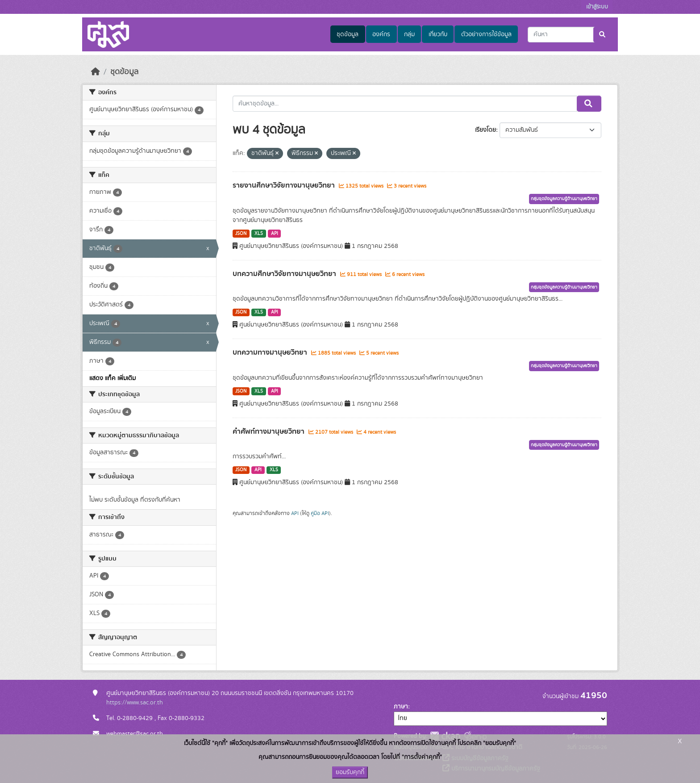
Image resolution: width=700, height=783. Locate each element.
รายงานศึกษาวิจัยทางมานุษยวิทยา (285, 185)
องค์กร (381, 34)
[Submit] (603, 35)
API (275, 234)
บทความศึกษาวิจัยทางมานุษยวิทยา (285, 274)
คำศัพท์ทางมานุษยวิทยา (269, 431)
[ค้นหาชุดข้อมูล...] (570, 35)
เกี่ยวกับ (438, 34)
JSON (241, 234)
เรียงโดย (485, 130)
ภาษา (401, 707)
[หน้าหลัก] (96, 72)
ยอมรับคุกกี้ (350, 772)
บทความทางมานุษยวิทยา (271, 352)
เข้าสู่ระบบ (597, 7)
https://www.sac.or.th (135, 703)
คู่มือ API (320, 513)
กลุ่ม (409, 34)
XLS (259, 234)
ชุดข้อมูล (348, 34)
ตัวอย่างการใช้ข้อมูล (486, 34)
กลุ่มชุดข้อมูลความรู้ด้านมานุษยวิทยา (564, 199)
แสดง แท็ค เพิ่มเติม (112, 378)
